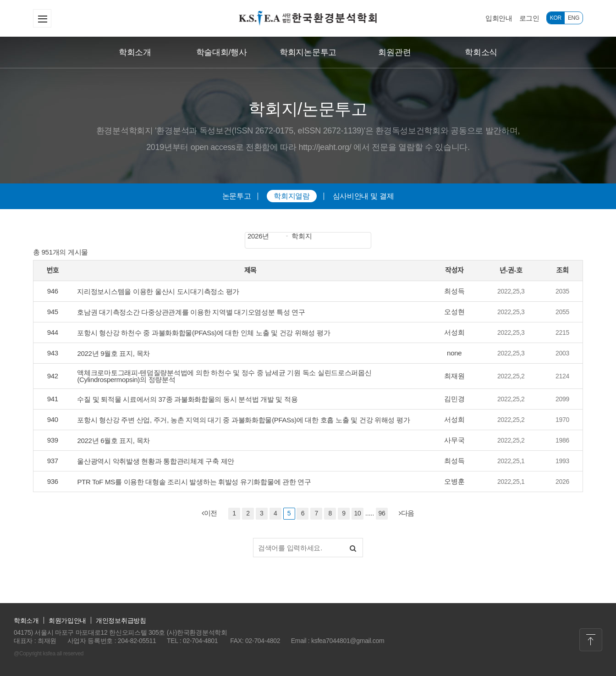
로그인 (529, 18)
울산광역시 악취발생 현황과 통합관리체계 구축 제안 (156, 461)
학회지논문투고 (308, 52)
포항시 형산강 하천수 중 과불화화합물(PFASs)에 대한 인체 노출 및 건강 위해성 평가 (203, 333)
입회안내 (499, 18)
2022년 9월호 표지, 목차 (113, 353)
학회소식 (481, 52)
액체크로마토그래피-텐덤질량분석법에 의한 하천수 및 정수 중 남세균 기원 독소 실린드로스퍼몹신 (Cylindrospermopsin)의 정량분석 (224, 376)
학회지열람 (292, 196)
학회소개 (135, 52)
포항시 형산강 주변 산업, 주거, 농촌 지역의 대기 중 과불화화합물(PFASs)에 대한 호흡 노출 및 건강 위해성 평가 (243, 420)
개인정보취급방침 (121, 621)
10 (357, 513)
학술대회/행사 (222, 52)
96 (382, 513)
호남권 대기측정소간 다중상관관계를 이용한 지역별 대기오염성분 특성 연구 (191, 312)
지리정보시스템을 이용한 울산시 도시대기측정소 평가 (158, 291)
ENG (574, 18)
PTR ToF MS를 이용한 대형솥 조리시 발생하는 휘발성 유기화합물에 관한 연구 (194, 482)
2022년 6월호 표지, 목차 (113, 441)
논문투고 (237, 196)
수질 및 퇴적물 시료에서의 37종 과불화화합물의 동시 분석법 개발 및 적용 (187, 399)
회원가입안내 (67, 621)
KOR (556, 18)
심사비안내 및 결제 (363, 196)
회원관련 (394, 52)
